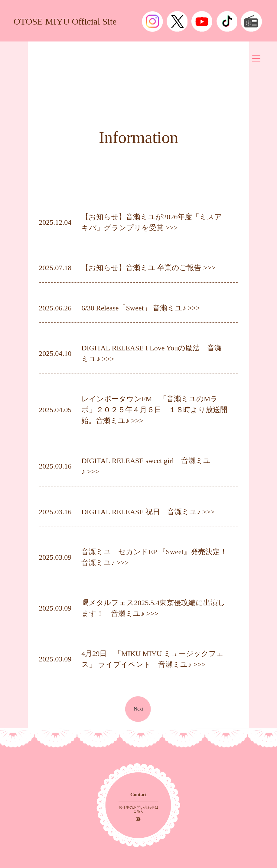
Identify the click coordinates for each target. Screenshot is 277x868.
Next (138, 709)
